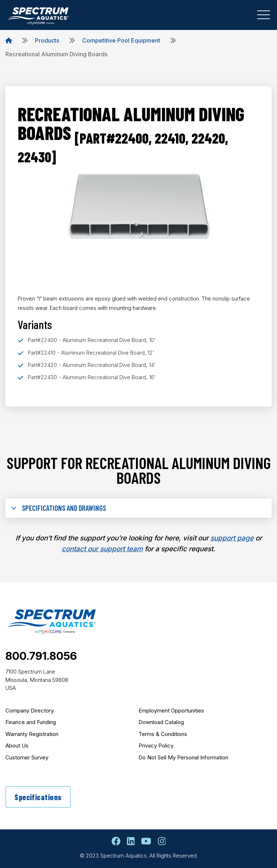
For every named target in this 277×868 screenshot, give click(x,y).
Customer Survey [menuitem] (27, 757)
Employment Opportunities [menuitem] (171, 711)
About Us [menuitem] (17, 746)
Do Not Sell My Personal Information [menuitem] (183, 757)
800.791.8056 (41, 656)
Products (47, 40)
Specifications (38, 797)
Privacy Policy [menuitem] (156, 746)
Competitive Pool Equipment (121, 40)
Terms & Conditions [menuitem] (163, 734)
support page (232, 538)
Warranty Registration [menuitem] (32, 734)
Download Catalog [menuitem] (161, 722)
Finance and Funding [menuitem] (31, 722)
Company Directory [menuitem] (30, 711)
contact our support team (102, 549)
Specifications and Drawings (59, 508)
